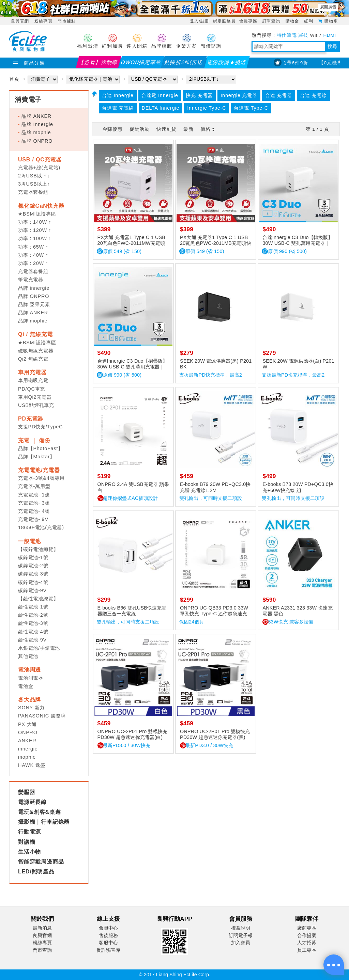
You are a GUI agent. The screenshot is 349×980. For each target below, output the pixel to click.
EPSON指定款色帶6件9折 (287, 63)
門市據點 (67, 21)
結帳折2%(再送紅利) (184, 64)
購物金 (293, 21)
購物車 (331, 21)
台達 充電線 (313, 95)
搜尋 (332, 46)
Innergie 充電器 (239, 95)
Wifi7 (316, 35)
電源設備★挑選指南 (227, 64)
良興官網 (20, 21)
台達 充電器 (279, 95)
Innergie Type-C (207, 108)
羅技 (303, 35)
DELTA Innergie (161, 108)
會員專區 (249, 21)
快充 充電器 (199, 95)
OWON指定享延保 (141, 64)
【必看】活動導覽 (98, 64)
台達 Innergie (118, 95)
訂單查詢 (272, 21)
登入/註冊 (200, 21)
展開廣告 (328, 7)
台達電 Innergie (160, 95)
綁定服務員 (224, 21)
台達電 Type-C (251, 108)
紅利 (309, 21)
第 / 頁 (317, 129)
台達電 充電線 (118, 108)
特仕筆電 (287, 35)
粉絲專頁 (43, 21)
